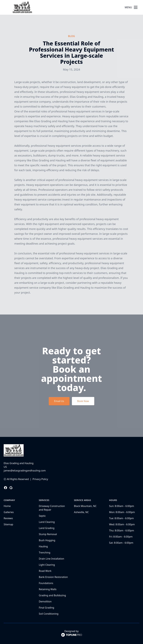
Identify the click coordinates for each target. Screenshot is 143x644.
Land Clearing (47, 522)
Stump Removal (48, 534)
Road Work (45, 571)
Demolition (45, 601)
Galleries (9, 512)
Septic (42, 516)
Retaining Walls (48, 589)
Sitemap (8, 524)
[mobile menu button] (136, 7)
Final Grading (46, 608)
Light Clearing (47, 565)
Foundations (46, 583)
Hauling (43, 546)
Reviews (8, 518)
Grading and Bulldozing (52, 595)
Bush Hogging (47, 540)
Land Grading (47, 528)
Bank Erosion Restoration (53, 577)
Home (7, 506)
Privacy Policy (40, 479)
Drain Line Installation (51, 559)
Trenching (45, 553)
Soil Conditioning (49, 614)
